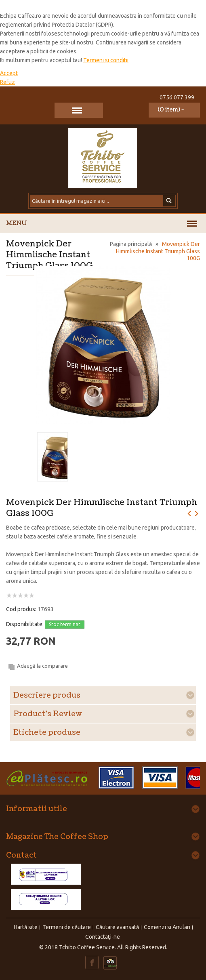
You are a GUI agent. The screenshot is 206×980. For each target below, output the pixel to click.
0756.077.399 (177, 97)
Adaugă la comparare (42, 666)
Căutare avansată (117, 927)
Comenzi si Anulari (167, 927)
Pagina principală (131, 244)
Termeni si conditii (106, 60)
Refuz (7, 82)
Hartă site (26, 927)
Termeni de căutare (67, 927)
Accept (9, 73)
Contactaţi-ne (103, 937)
